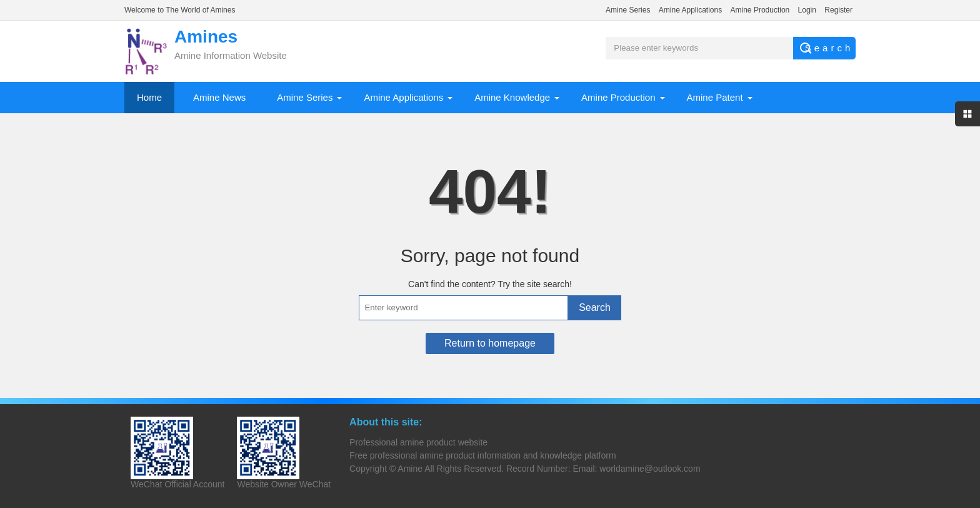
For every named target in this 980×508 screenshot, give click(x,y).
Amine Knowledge (512, 97)
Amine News (219, 97)
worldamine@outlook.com (650, 469)
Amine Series (628, 10)
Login (807, 10)
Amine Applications (690, 10)
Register (838, 10)
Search (595, 307)
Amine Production (760, 10)
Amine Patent (715, 97)
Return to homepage (490, 343)
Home (149, 97)
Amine (410, 469)
